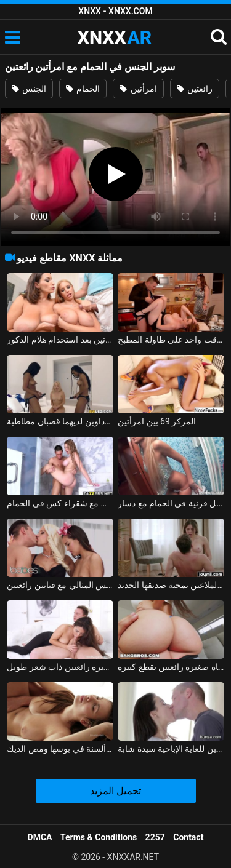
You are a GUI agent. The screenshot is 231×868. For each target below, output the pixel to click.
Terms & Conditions (99, 837)
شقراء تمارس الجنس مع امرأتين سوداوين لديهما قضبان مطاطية (60, 421)
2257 (155, 837)
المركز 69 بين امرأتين (157, 421)
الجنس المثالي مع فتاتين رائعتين (60, 585)
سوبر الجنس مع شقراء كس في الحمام (60, 503)
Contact (188, 837)
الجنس (29, 89)
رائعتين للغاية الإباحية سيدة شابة (171, 749)
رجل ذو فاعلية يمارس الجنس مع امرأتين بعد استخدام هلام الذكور (60, 340)
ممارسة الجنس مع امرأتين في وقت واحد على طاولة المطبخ (171, 340)
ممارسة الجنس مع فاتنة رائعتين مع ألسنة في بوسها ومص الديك (60, 749)
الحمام (83, 89)
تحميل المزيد (115, 791)
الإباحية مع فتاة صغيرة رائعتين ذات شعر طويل (60, 667)
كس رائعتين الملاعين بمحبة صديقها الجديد (171, 585)
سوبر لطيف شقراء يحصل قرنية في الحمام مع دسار (171, 503)
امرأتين (138, 89)
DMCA (40, 837)
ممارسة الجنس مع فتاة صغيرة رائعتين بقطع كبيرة (171, 667)
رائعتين (195, 89)
